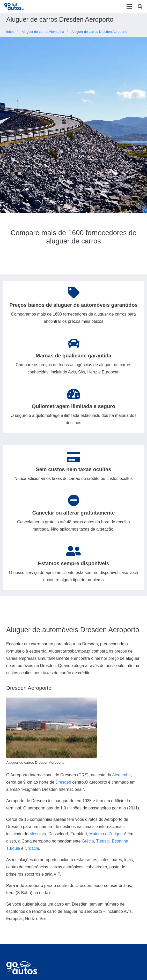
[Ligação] (14, 6)
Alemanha (121, 775)
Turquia (13, 848)
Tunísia (103, 841)
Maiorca (97, 834)
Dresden (63, 782)
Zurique (116, 834)
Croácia (32, 848)
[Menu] (129, 6)
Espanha (120, 841)
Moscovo (38, 834)
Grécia (88, 841)
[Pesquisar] (140, 6)
